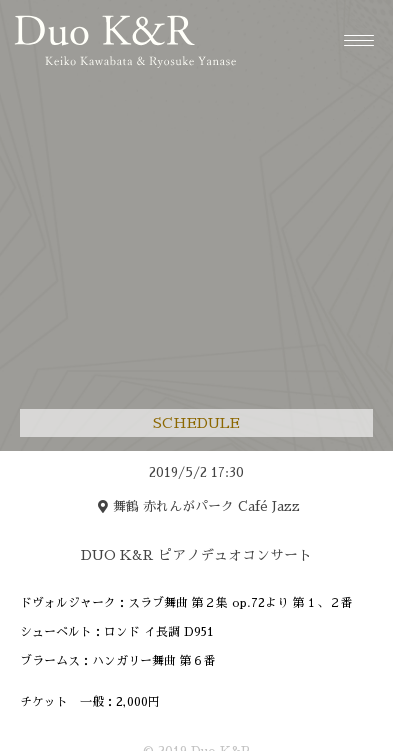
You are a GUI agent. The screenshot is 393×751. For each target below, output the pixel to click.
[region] (197, 598)
